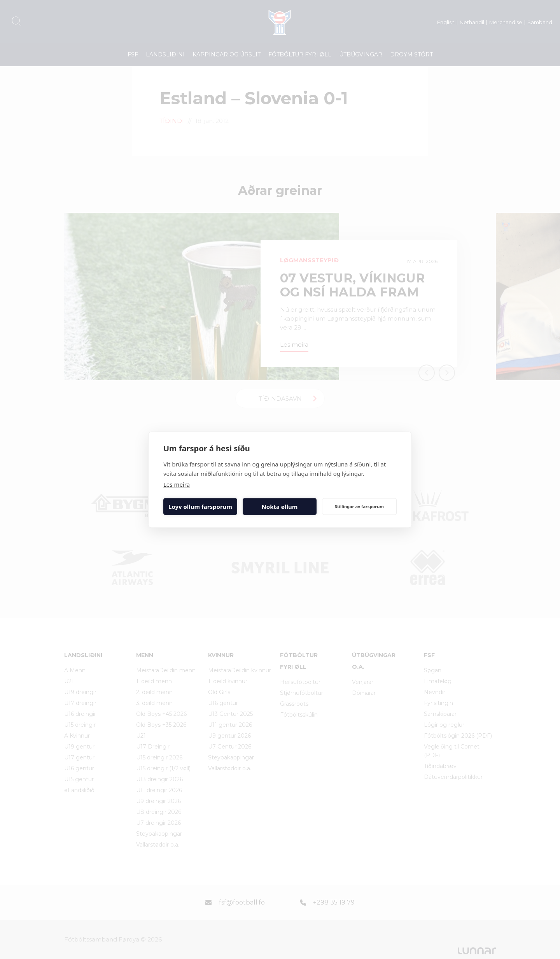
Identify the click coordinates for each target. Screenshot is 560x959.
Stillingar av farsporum (359, 506)
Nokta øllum (280, 507)
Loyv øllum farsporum (200, 507)
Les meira (177, 484)
